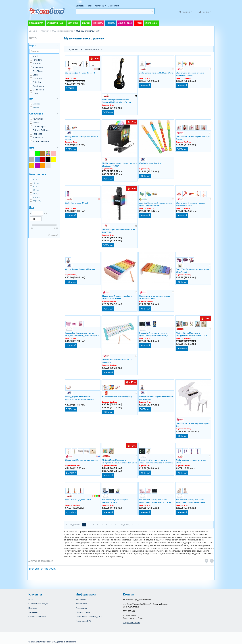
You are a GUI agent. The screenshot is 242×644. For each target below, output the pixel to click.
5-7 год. (34, 190)
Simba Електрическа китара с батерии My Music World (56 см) (116, 101)
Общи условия (83, 612)
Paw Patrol (36, 119)
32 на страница (93, 49)
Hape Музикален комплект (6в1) (117, 396)
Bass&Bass (36, 71)
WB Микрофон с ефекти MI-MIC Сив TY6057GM (118, 231)
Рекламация (100, 6)
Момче (34, 107)
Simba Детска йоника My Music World (156, 73)
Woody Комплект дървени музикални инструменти (156, 398)
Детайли (71, 88)
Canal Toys (36, 78)
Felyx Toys (36, 60)
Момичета (98, 23)
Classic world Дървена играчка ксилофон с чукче (190, 74)
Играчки (86, 23)
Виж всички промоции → (44, 569)
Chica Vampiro (38, 126)
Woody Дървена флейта (150, 163)
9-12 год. (35, 197)
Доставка (80, 6)
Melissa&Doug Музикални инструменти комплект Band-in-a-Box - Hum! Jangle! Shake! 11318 (119, 461)
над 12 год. (36, 201)
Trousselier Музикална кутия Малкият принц (115, 501)
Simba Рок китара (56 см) (76, 203)
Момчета (111, 23)
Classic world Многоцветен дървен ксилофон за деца (155, 297)
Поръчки (33, 608)
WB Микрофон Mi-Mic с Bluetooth (80, 73)
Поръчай (108, 112)
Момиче (35, 104)
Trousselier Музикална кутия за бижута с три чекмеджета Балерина (82, 334)
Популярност (74, 49)
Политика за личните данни (89, 617)
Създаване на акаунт (38, 604)
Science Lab (37, 137)
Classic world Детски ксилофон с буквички (117, 361)
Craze (34, 93)
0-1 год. (34, 179)
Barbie (34, 123)
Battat (34, 75)
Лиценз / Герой (125, 23)
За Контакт (114, 6)
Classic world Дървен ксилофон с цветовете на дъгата (117, 297)
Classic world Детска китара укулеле (82, 460)
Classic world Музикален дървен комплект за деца (191, 204)
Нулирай (54, 235)
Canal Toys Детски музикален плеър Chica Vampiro (193, 270)
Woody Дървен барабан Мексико (80, 269)
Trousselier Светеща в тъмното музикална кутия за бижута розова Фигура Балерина (155, 501)
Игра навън (73, 23)
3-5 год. (34, 186)
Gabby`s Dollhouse (40, 130)
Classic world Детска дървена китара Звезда (193, 138)
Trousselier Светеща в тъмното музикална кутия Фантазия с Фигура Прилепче (156, 461)
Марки (139, 23)
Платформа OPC (83, 621)
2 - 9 (139, 525)
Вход (31, 599)
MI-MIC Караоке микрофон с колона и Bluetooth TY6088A (119, 164)
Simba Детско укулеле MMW (78, 500)
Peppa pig (36, 134)
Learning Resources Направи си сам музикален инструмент (155, 204)
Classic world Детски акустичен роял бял (193, 424)
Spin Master (37, 67)
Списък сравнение (37, 617)
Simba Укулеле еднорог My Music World (191, 461)
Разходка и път (36, 23)
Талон (89, 6)
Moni (34, 56)
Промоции (152, 23)
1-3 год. (34, 183)
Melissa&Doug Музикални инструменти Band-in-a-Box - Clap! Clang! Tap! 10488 (192, 334)
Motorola (36, 63)
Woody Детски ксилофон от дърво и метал (81, 138)
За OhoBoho (81, 604)
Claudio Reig (37, 90)
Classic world (37, 86)
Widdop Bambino (39, 141)
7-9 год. (34, 193)
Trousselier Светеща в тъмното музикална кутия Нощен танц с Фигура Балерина (153, 334)
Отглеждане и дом (56, 23)
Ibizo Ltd (72, 642)
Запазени (33, 612)
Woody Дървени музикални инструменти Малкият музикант (80, 398)
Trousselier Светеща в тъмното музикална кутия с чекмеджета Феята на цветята (191, 501)
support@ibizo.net (132, 622)
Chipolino (36, 82)
